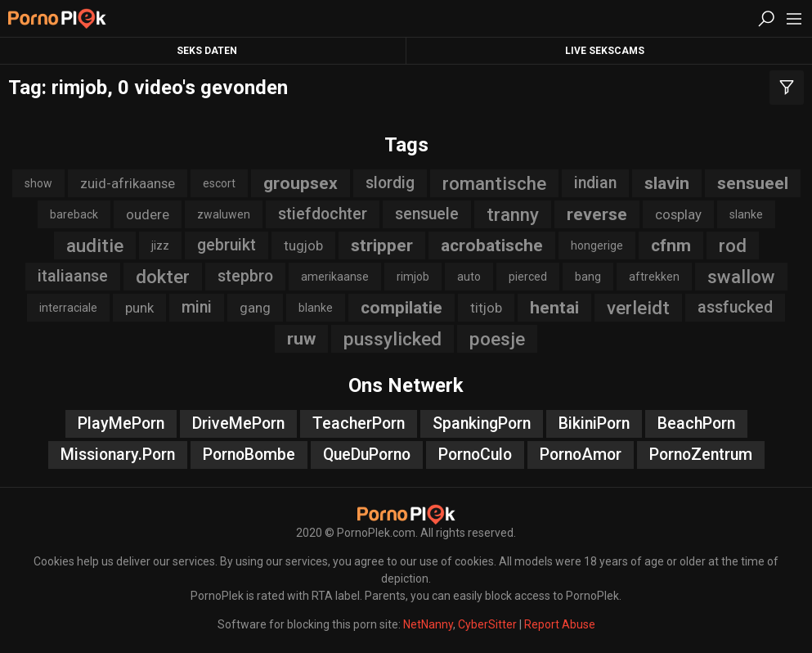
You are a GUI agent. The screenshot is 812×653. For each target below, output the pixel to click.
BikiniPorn (594, 423)
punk (139, 308)
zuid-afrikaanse (128, 183)
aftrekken (654, 277)
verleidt (638, 308)
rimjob (413, 277)
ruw (301, 339)
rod (733, 245)
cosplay (678, 214)
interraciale (68, 308)
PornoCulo (475, 455)
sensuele (427, 214)
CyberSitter (487, 624)
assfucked (735, 307)
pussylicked (393, 339)
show (38, 183)
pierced (528, 277)
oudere (148, 214)
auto (469, 277)
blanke (316, 308)
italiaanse (73, 276)
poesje (497, 339)
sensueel (753, 183)
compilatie (402, 308)
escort (219, 183)
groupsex (301, 183)
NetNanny (428, 624)
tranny (513, 214)
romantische (494, 183)
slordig (390, 183)
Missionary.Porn (118, 455)
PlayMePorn (121, 423)
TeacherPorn (359, 423)
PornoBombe (249, 455)
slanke (746, 214)
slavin (667, 183)
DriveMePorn (238, 423)
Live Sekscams (605, 51)
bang (588, 277)
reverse (597, 214)
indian (595, 183)
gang (255, 308)
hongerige (597, 245)
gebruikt (227, 245)
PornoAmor (581, 455)
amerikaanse (335, 277)
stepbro (245, 276)
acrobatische (492, 245)
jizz (160, 245)
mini (197, 307)
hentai (554, 308)
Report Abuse (560, 624)
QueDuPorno (367, 455)
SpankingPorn (482, 423)
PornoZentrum (701, 455)
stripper (382, 245)
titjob (486, 308)
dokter (163, 277)
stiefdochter (323, 214)
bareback (74, 214)
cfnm (671, 245)
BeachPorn (696, 423)
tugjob (303, 245)
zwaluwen (224, 214)
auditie (95, 245)
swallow (741, 277)
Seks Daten (207, 51)
